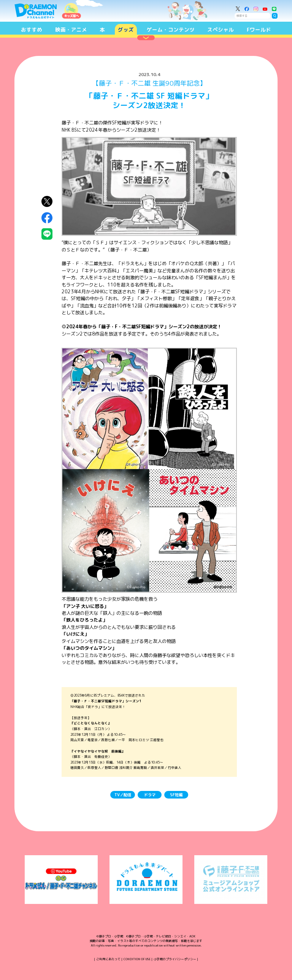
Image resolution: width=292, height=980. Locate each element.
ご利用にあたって (108, 959)
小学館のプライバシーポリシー (175, 959)
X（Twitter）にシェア (47, 201)
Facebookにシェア (47, 218)
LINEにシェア (47, 234)
